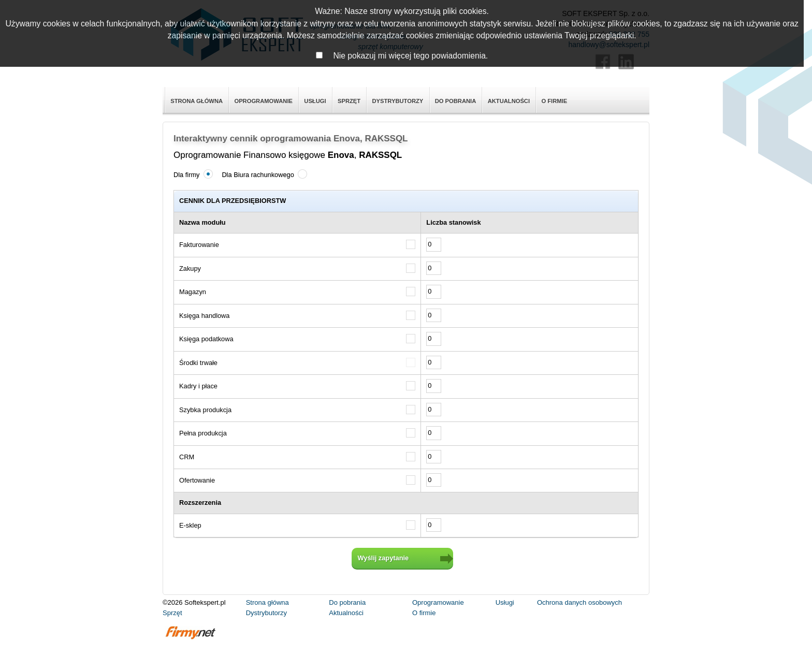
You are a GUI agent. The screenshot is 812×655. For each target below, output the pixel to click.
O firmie (554, 101)
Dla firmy (192, 174)
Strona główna (197, 101)
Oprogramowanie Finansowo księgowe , (288, 155)
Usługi (315, 101)
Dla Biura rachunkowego (263, 174)
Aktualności (509, 101)
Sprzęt (349, 101)
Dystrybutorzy (397, 101)
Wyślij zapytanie (383, 558)
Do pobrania (456, 101)
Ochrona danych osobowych (579, 602)
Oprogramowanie (263, 101)
